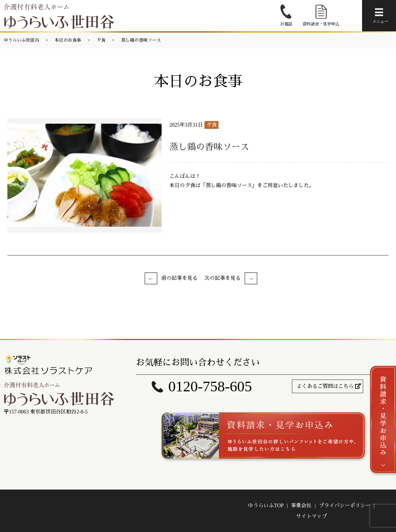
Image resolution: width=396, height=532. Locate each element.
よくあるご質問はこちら (325, 386)
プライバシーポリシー (345, 506)
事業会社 (301, 506)
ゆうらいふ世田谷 (21, 40)
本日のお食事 (68, 40)
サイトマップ (311, 516)
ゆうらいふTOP (266, 506)
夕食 (101, 40)
